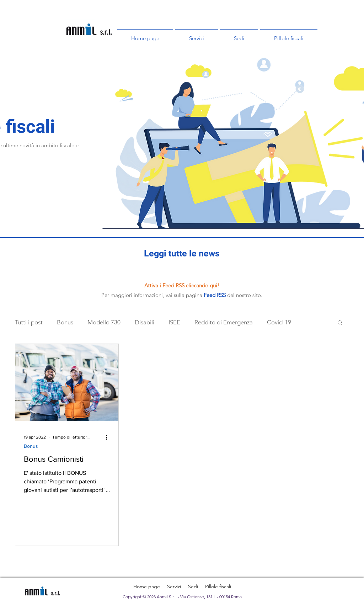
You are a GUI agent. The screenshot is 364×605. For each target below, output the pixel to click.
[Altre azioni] (109, 437)
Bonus (65, 322)
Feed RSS (215, 295)
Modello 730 (104, 322)
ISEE (174, 322)
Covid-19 (279, 322)
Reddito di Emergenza (224, 322)
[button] (340, 323)
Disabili (144, 322)
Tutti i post (29, 322)
